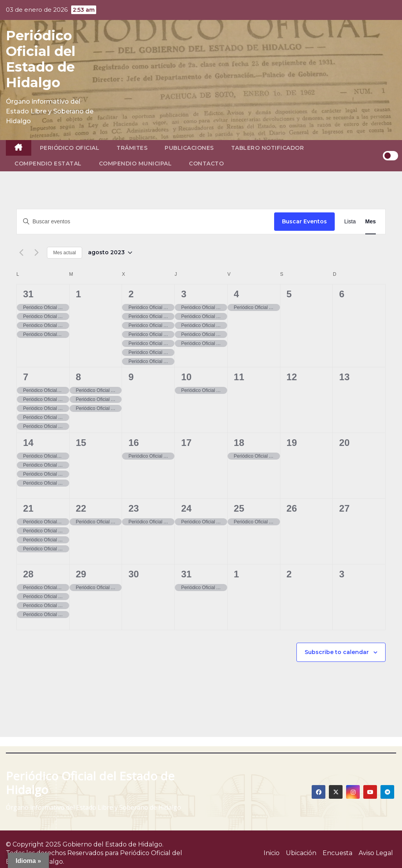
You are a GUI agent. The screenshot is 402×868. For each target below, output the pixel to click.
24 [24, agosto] (186, 508)
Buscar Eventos (304, 221)
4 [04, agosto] (236, 294)
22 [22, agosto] (81, 508)
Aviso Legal (376, 853)
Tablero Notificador (268, 148)
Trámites (132, 148)
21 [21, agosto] (28, 508)
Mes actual (65, 253)
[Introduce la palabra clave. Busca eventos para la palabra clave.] (145, 222)
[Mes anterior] (21, 253)
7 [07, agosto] (26, 377)
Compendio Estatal (48, 164)
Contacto (206, 164)
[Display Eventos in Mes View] (371, 222)
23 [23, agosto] (134, 508)
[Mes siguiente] (36, 253)
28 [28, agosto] (28, 574)
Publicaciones (189, 148)
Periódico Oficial (70, 148)
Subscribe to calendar (337, 652)
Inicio (272, 853)
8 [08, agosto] (78, 377)
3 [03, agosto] (184, 294)
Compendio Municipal (135, 164)
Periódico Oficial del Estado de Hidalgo (41, 59)
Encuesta (337, 853)
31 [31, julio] (28, 294)
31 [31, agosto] (186, 574)
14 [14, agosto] (28, 443)
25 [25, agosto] (239, 508)
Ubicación (301, 853)
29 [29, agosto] (81, 574)
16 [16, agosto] (134, 443)
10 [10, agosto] (186, 377)
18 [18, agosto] (239, 443)
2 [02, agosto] (131, 294)
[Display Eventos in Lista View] (350, 222)
